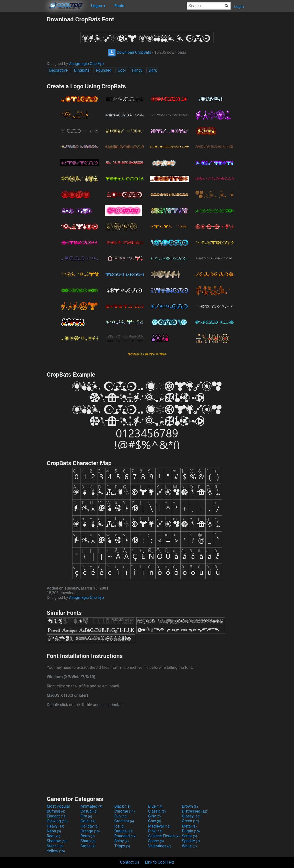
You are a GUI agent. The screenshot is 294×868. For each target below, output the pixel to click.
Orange (90, 831)
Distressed (194, 811)
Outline (124, 831)
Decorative (59, 70)
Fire (86, 816)
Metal (189, 826)
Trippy (122, 846)
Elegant (57, 816)
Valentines (160, 846)
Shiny (122, 841)
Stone (88, 846)
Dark (153, 70)
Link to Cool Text (160, 862)
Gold (88, 821)
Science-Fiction (164, 836)
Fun (121, 816)
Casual (89, 811)
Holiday (90, 826)
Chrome (125, 811)
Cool (122, 70)
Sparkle (191, 841)
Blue (155, 806)
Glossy (191, 816)
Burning (56, 811)
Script (189, 836)
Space (156, 841)
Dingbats (82, 70)
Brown (190, 806)
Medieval (159, 826)
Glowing (57, 821)
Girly (154, 816)
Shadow (57, 841)
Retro (88, 836)
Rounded (104, 70)
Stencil (55, 846)
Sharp (88, 841)
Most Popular (59, 806)
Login (239, 7)
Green (190, 821)
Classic (157, 811)
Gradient (124, 821)
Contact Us (130, 862)
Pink (155, 831)
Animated (91, 806)
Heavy (55, 826)
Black (123, 806)
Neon (54, 831)
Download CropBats (130, 52)
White (189, 846)
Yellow (56, 851)
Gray (154, 821)
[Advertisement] (23, 89)
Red (53, 836)
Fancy (137, 70)
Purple (191, 831)
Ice (119, 826)
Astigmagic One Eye (86, 64)
